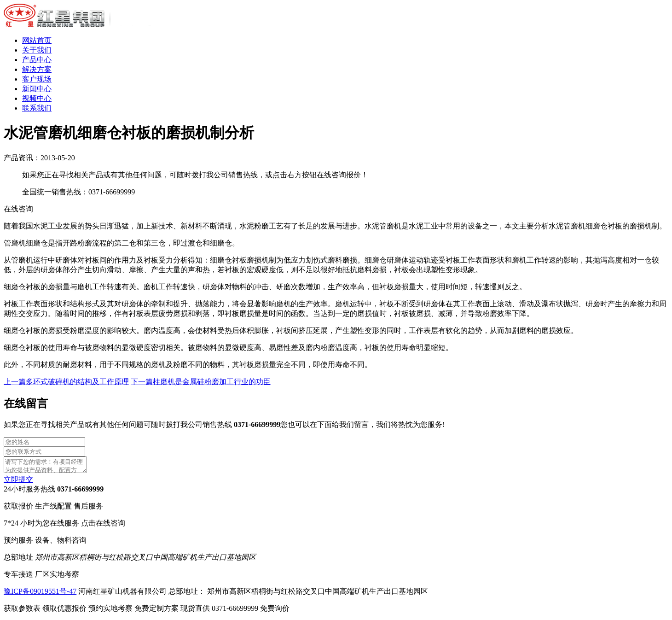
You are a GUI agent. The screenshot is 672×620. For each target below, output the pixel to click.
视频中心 (37, 98)
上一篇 (66, 382)
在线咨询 (18, 209)
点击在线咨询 (103, 526)
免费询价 (275, 611)
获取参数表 (46, 611)
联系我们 (37, 108)
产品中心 (37, 60)
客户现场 (37, 79)
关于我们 (37, 50)
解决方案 (37, 69)
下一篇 (201, 382)
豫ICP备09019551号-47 (40, 594)
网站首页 (37, 40)
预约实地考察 (134, 611)
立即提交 (18, 482)
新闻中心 (37, 89)
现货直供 (220, 611)
